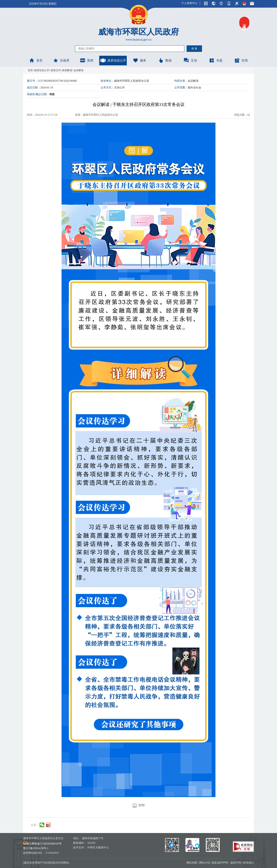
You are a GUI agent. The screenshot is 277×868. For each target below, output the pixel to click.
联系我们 (249, 863)
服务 (139, 60)
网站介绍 (204, 863)
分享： (35, 825)
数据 (165, 60)
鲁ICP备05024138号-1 (36, 848)
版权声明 (236, 863)
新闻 (87, 60)
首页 (36, 60)
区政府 (61, 60)
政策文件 (56, 70)
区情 (241, 60)
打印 (138, 805)
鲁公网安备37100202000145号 (42, 844)
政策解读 (67, 70)
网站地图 (192, 863)
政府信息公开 (113, 60)
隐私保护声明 (220, 863)
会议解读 (78, 70)
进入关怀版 (244, 23)
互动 (190, 60)
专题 (216, 60)
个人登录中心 (189, 3)
